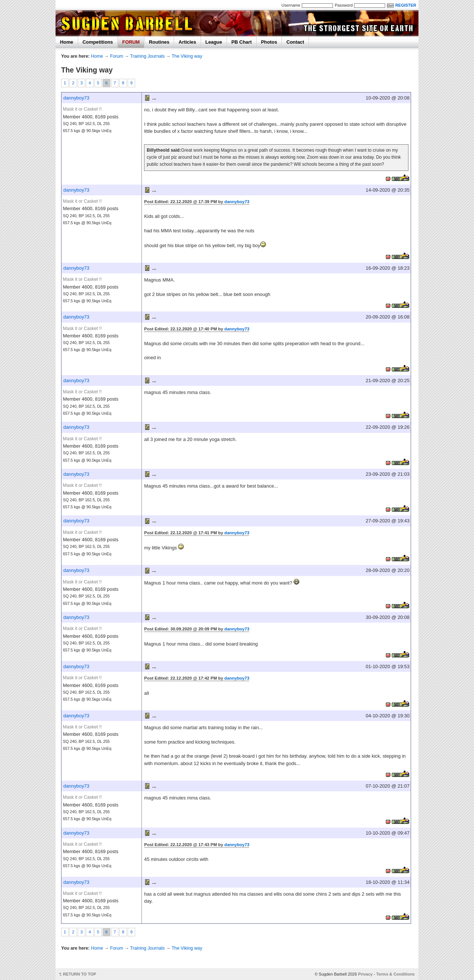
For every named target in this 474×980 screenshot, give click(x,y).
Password (344, 5)
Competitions (98, 42)
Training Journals (147, 56)
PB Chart (242, 42)
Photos (269, 42)
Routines (159, 42)
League (214, 42)
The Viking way (187, 56)
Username (291, 5)
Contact (295, 42)
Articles (187, 42)
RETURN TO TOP (80, 974)
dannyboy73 (76, 98)
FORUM (131, 42)
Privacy (365, 974)
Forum (116, 56)
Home (67, 42)
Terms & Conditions (395, 974)
